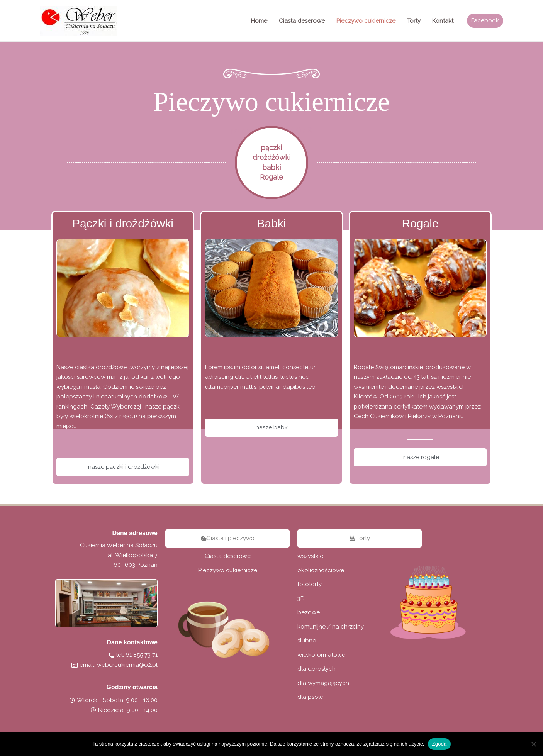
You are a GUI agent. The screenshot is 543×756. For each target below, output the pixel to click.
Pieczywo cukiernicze (366, 21)
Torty (414, 21)
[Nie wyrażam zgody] (533, 744)
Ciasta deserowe (302, 21)
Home (259, 21)
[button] (485, 21)
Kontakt (443, 21)
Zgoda (439, 744)
